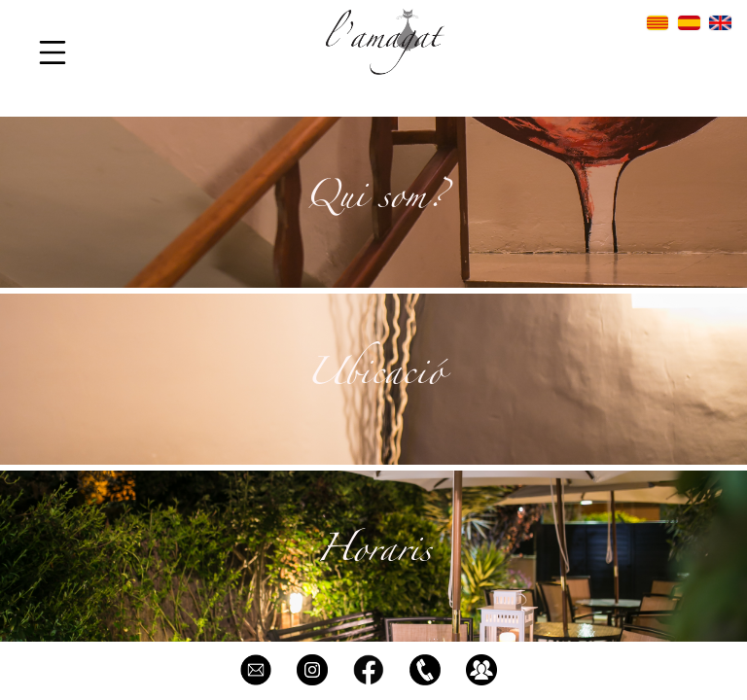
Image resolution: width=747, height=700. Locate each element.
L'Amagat (369, 670)
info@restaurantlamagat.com (256, 670)
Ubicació (374, 378)
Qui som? (374, 201)
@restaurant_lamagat (312, 670)
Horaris (373, 555)
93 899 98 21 (425, 670)
